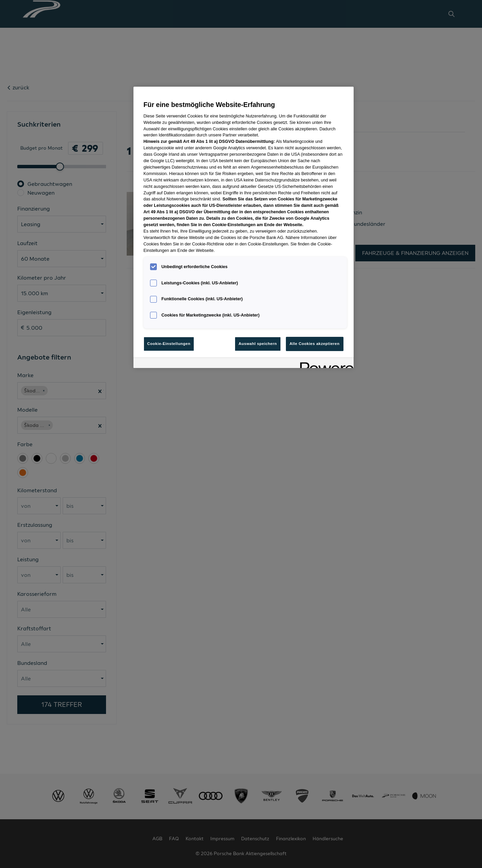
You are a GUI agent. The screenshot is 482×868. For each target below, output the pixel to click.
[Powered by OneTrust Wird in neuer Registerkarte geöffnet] (324, 364)
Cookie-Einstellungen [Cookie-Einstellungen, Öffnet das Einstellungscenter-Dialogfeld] (169, 344)
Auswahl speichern (258, 344)
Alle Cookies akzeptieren (315, 344)
